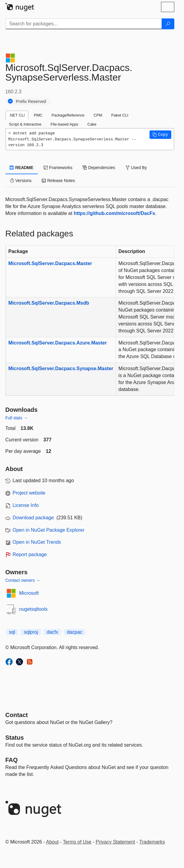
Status (15, 738)
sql (12, 632)
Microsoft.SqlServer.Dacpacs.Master (50, 263)
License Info (26, 505)
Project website (29, 493)
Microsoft (29, 593)
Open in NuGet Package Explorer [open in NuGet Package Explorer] (49, 530)
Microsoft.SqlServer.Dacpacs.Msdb (49, 303)
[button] (160, 135)
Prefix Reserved (31, 101)
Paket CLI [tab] (120, 115)
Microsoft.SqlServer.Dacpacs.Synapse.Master (61, 368)
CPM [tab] (98, 115)
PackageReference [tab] (68, 115)
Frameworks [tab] (58, 168)
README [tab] (22, 168)
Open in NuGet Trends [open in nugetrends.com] (37, 542)
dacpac (75, 632)
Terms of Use (77, 842)
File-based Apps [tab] (64, 124)
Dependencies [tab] (99, 168)
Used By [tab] (136, 168)
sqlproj (31, 632)
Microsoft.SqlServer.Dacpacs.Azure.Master (58, 343)
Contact (17, 715)
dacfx (52, 632)
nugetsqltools (33, 609)
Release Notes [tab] (58, 181)
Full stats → (17, 418)
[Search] (168, 24)
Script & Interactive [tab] (25, 124)
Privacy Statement (115, 842)
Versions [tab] (21, 181)
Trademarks (152, 842)
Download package (33, 518)
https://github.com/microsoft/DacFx (114, 213)
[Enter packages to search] (84, 24)
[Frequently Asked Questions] (12, 760)
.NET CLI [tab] (17, 115)
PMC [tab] (38, 115)
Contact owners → (23, 580)
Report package (30, 554)
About (52, 842)
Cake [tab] (92, 124)
